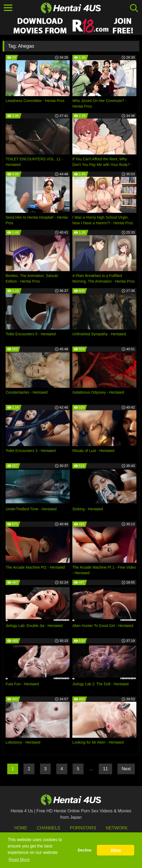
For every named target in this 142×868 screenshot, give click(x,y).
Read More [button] (19, 860)
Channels (48, 828)
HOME (21, 828)
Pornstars (83, 828)
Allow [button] (116, 850)
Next (126, 769)
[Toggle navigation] (8, 8)
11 (105, 769)
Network (117, 828)
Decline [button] (84, 850)
